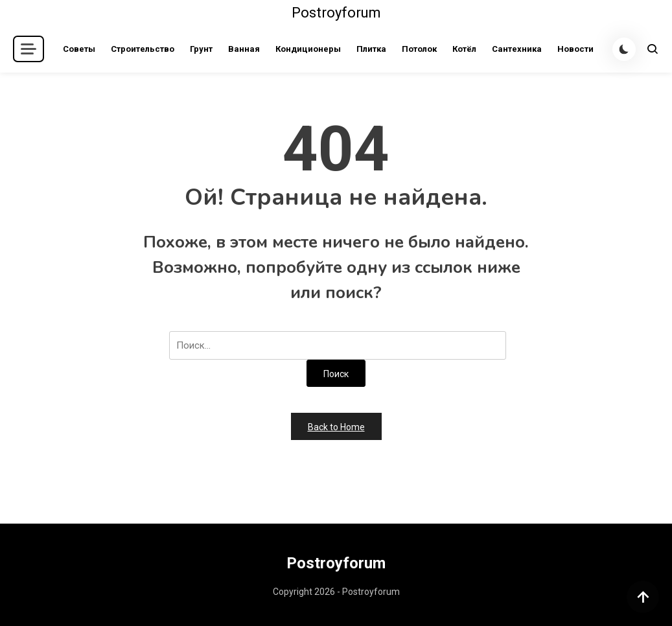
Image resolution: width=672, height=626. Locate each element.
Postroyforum (336, 13)
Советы (79, 49)
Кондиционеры (308, 49)
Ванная (244, 49)
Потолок (419, 49)
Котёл (464, 49)
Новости (575, 49)
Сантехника (517, 49)
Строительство (143, 49)
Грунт (201, 49)
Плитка (371, 49)
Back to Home (336, 427)
